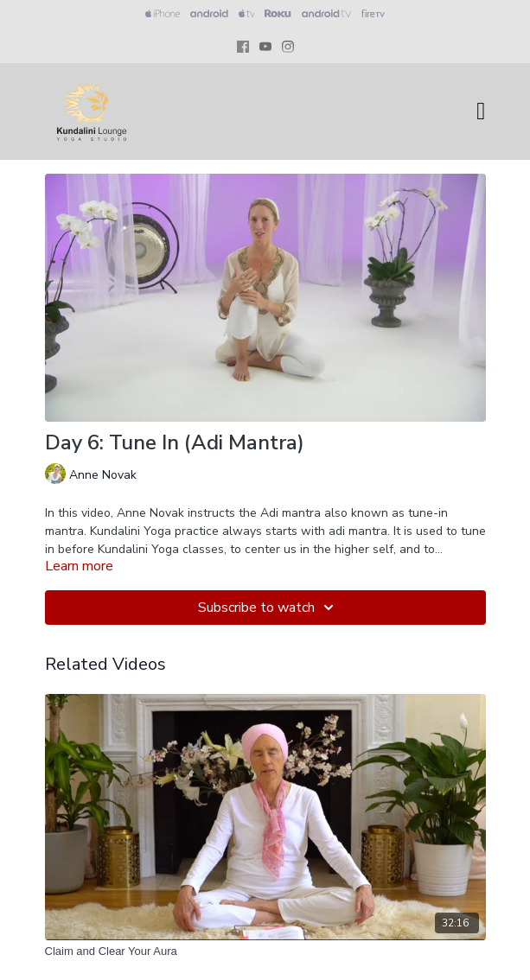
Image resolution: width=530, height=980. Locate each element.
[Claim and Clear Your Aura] (265, 951)
